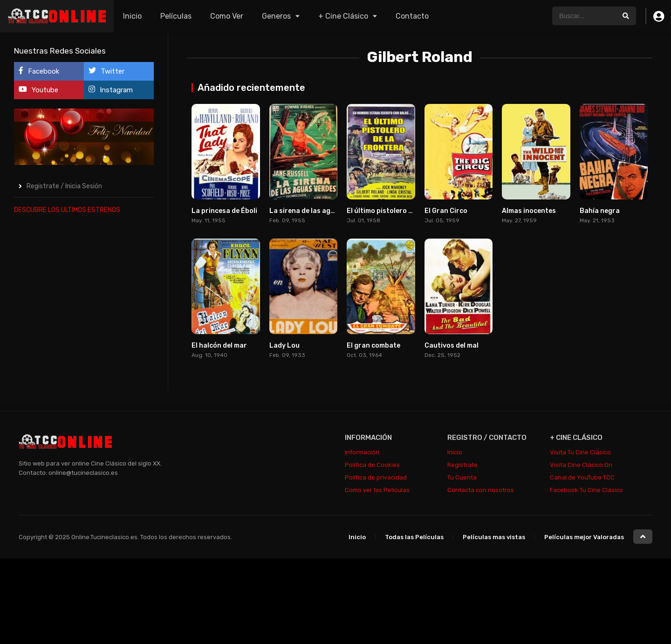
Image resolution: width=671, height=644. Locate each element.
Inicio (132, 16)
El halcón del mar (219, 346)
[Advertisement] (84, 363)
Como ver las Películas (377, 490)
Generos (276, 16)
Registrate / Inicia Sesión (64, 186)
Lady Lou (284, 346)
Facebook (39, 71)
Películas (176, 16)
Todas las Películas (414, 537)
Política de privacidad (376, 477)
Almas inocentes (529, 211)
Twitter (106, 71)
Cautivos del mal (452, 346)
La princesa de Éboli (224, 211)
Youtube (38, 90)
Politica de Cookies (372, 465)
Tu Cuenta (462, 477)
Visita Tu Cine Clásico (580, 452)
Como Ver (227, 16)
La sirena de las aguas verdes (318, 211)
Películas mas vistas (494, 537)
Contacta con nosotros (481, 490)
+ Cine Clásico (343, 16)
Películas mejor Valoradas (584, 537)
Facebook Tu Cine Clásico (586, 490)
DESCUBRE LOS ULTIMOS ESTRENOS (67, 210)
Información (362, 452)
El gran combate (373, 346)
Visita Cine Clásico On (581, 465)
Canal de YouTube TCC (582, 477)
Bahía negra (600, 211)
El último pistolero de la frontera (401, 211)
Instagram (111, 90)
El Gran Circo (446, 211)
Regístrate (462, 465)
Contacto (412, 16)
